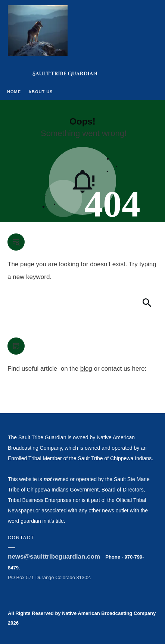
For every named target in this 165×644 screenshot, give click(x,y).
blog (86, 369)
